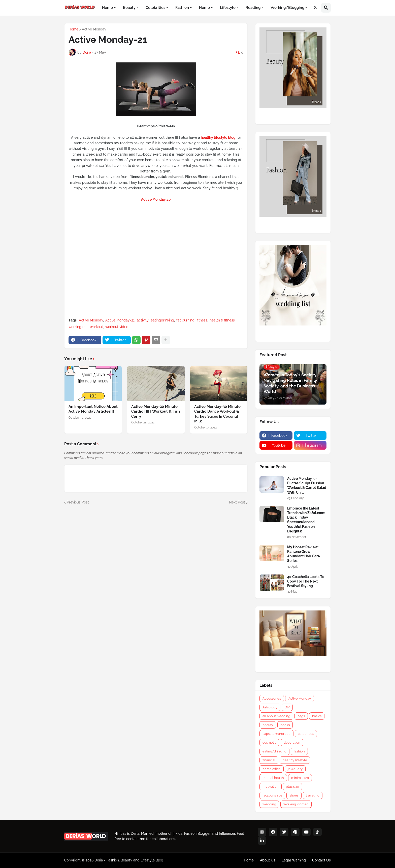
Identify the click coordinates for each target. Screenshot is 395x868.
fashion (299, 751)
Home (73, 29)
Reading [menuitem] (253, 8)
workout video (117, 327)
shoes (294, 795)
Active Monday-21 (120, 320)
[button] (316, 8)
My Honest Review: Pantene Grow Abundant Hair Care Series (303, 554)
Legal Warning (294, 860)
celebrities (306, 734)
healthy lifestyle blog (218, 137)
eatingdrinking (162, 320)
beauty (268, 725)
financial (269, 760)
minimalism (300, 778)
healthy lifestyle (295, 760)
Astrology (270, 707)
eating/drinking (274, 751)
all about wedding (276, 716)
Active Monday (94, 29)
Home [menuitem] (107, 8)
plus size (292, 787)
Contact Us (321, 860)
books (285, 725)
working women (296, 804)
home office (272, 769)
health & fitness (222, 320)
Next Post (237, 502)
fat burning (185, 320)
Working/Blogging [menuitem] (287, 8)
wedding (269, 804)
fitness (202, 320)
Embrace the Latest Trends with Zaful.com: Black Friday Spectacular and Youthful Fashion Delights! (306, 520)
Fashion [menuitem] (182, 8)
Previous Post (78, 502)
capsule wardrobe (276, 734)
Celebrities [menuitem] (155, 8)
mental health (273, 778)
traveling (313, 795)
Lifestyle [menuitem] (228, 8)
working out (78, 327)
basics (317, 716)
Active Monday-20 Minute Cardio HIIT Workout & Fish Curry (156, 411)
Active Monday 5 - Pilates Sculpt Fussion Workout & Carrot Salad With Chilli (307, 485)
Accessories (272, 698)
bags (301, 716)
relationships (272, 795)
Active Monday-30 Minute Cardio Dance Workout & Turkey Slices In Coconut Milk (217, 414)
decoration (292, 743)
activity (143, 320)
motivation (271, 787)
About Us (268, 860)
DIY (287, 707)
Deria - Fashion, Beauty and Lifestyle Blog (129, 860)
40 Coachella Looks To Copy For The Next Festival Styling (306, 581)
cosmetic (269, 743)
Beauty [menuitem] (129, 8)
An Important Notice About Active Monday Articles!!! (93, 409)
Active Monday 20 (156, 199)
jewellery (295, 769)
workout (96, 327)
